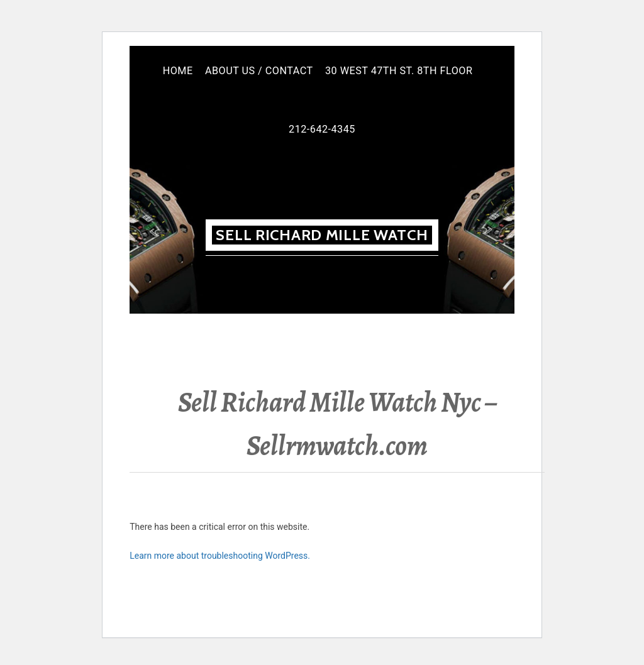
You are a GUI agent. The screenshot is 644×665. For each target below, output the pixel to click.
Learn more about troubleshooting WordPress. (220, 556)
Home (178, 71)
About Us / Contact (259, 71)
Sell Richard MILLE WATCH (322, 235)
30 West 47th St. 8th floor (399, 71)
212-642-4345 (322, 129)
